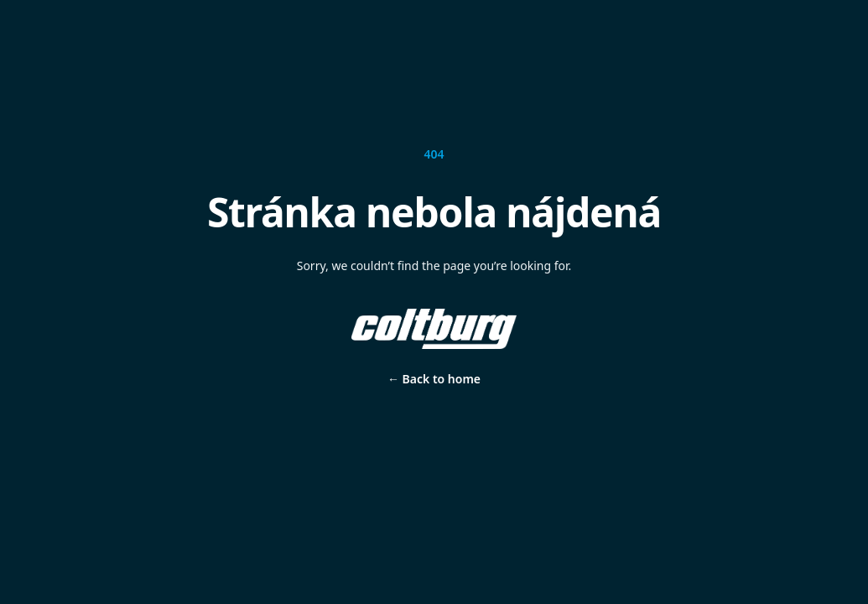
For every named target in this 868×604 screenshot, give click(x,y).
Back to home (434, 379)
